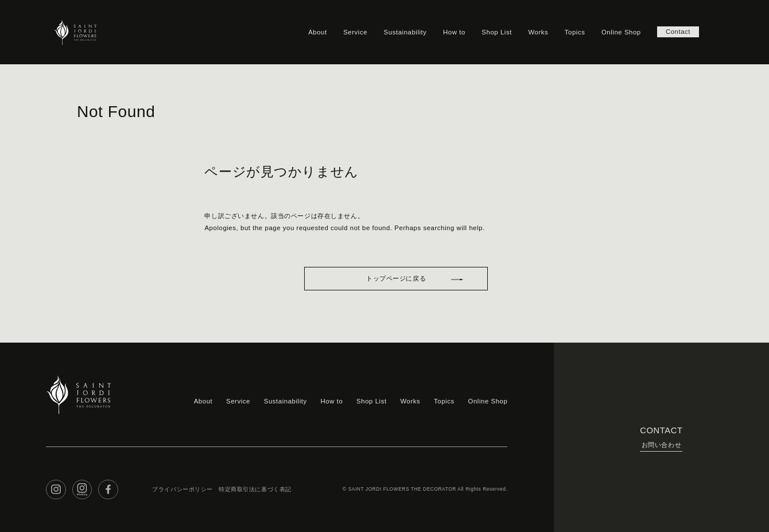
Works (538, 32)
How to (454, 32)
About (318, 32)
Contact (678, 32)
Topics (575, 32)
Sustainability (405, 32)
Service (355, 32)
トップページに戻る (396, 278)
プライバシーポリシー (182, 489)
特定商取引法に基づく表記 (255, 489)
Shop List (497, 32)
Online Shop (621, 32)
